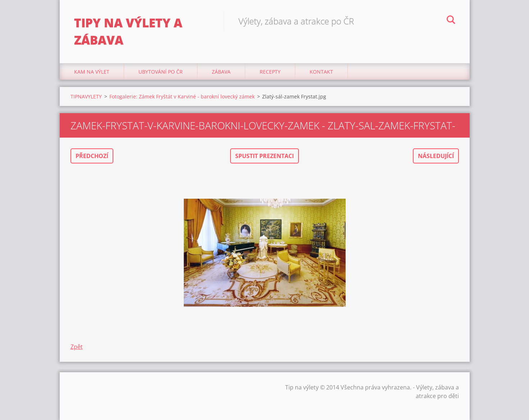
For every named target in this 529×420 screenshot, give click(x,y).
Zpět (77, 347)
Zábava (221, 72)
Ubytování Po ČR (161, 72)
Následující (436, 156)
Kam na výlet (92, 72)
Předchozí (92, 156)
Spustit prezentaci (264, 156)
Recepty (270, 72)
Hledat (451, 21)
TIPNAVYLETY (86, 96)
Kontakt (321, 72)
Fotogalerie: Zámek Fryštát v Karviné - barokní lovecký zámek (182, 96)
